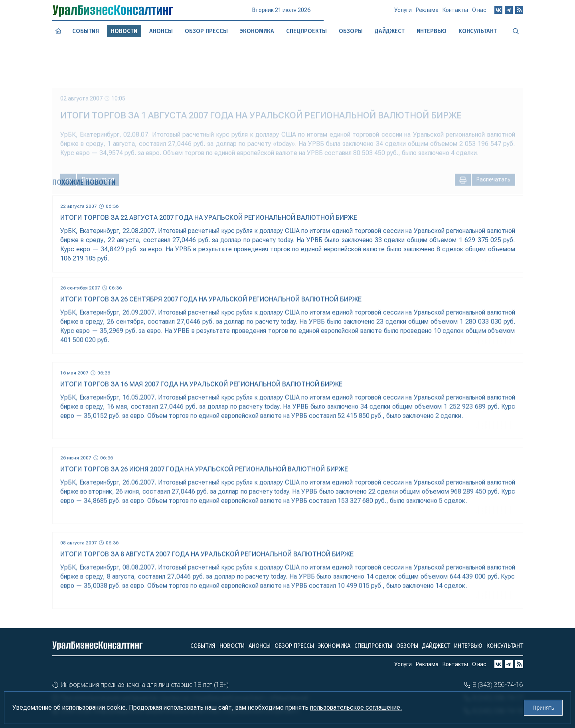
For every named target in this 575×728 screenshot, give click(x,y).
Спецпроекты (373, 646)
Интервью (468, 646)
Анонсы (161, 31)
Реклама (427, 13)
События (85, 31)
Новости (232, 646)
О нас (479, 12)
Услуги (403, 13)
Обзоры (407, 646)
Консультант (505, 646)
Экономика (334, 646)
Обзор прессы (206, 31)
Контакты (455, 13)
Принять (543, 708)
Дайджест (436, 646)
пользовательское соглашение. (356, 707)
